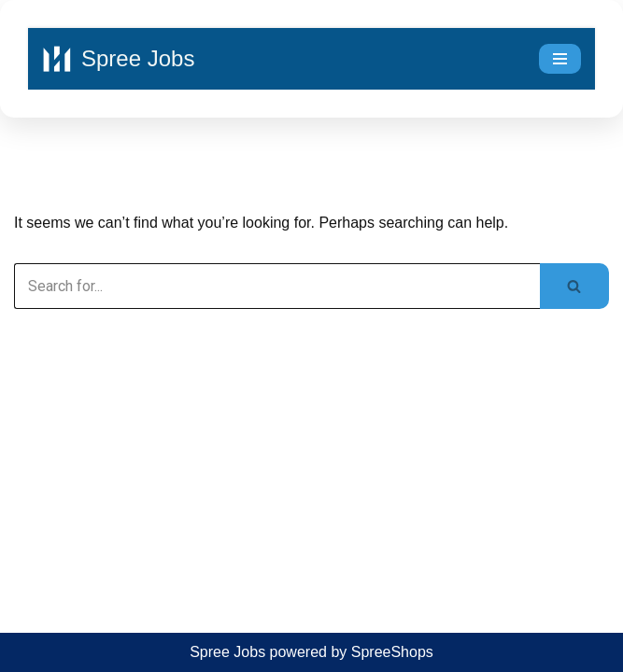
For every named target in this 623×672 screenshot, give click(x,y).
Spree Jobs (227, 652)
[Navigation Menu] (560, 59)
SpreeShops (392, 652)
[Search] (277, 286)
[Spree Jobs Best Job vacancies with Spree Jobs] (118, 59)
